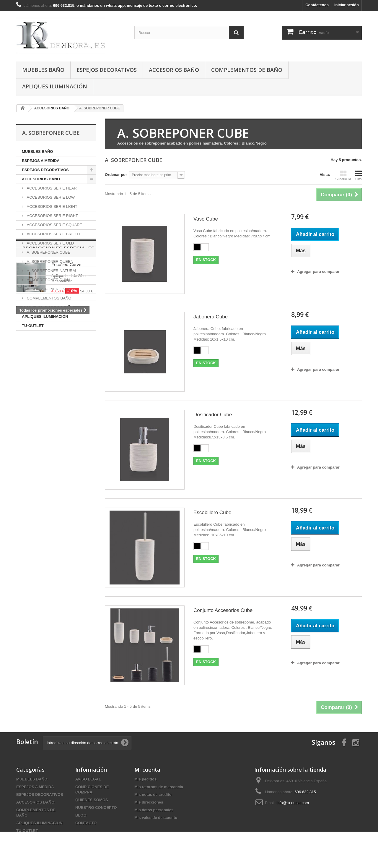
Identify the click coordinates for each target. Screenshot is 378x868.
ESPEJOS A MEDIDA (41, 161)
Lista (358, 175)
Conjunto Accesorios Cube (223, 610)
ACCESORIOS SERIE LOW (50, 197)
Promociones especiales (58, 348)
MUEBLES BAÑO (43, 70)
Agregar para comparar (318, 272)
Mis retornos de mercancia (159, 787)
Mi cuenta (147, 770)
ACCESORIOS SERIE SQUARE (54, 225)
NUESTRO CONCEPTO (96, 808)
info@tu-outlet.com (293, 803)
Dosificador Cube (213, 415)
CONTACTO (86, 823)
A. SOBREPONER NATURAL (52, 271)
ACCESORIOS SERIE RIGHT (52, 216)
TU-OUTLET (33, 326)
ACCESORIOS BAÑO (174, 70)
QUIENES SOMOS (92, 800)
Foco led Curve (66, 364)
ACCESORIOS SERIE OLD (50, 243)
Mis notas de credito (153, 795)
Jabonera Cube (211, 317)
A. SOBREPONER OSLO (48, 289)
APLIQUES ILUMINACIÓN (55, 86)
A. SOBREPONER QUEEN (49, 261)
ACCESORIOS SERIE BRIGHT (53, 234)
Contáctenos (317, 5)
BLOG (81, 815)
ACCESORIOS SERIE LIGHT (52, 207)
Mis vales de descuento (156, 818)
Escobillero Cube (212, 512)
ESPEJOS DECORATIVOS (107, 70)
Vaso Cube (206, 219)
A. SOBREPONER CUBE (48, 252)
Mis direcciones (149, 802)
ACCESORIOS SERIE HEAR (51, 188)
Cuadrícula (343, 175)
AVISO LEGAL (88, 779)
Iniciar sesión (347, 5)
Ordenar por (116, 175)
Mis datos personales (154, 810)
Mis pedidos (145, 779)
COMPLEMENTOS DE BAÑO (247, 70)
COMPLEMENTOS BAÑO (48, 298)
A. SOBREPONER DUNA (48, 280)
